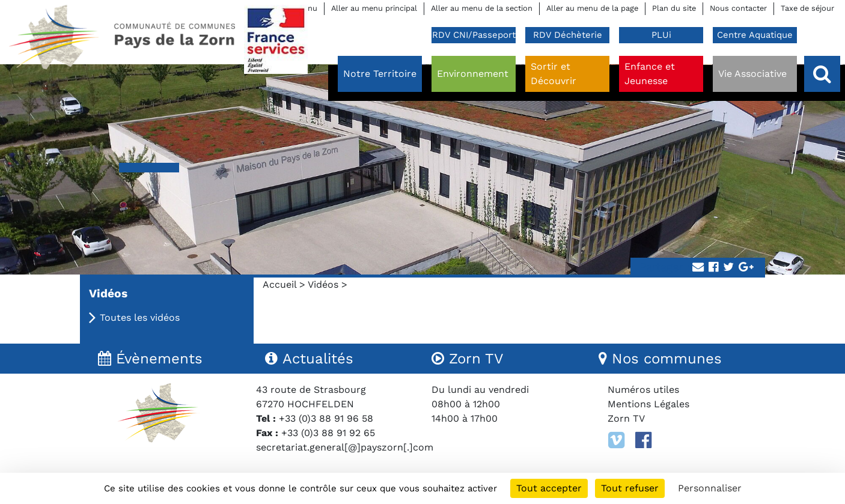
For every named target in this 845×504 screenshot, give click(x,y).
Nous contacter (738, 8)
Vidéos (323, 284)
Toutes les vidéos (140, 317)
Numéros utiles (643, 390)
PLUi (661, 35)
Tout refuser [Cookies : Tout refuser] (630, 488)
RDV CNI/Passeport (474, 35)
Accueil (279, 284)
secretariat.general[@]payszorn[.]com (345, 447)
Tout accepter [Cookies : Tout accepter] (549, 488)
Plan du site (674, 8)
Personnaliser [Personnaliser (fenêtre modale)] (710, 488)
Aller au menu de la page (592, 8)
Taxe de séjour (807, 8)
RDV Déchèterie (568, 35)
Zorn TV (626, 418)
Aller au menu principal (374, 8)
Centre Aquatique (755, 35)
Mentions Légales (648, 404)
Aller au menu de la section (482, 8)
